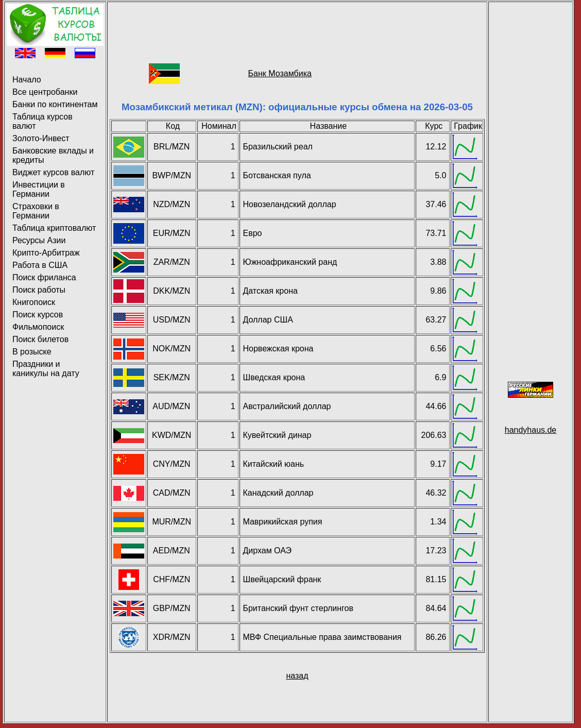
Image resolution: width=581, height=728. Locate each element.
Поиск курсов (38, 315)
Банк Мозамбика (280, 73)
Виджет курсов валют (53, 172)
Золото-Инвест (41, 138)
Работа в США (40, 265)
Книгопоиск (34, 302)
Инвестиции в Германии (39, 189)
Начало (27, 80)
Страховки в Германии (36, 211)
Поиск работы (39, 290)
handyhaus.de (531, 430)
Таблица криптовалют (54, 228)
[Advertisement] (297, 27)
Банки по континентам (55, 104)
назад (297, 676)
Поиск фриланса (44, 277)
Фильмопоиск (38, 327)
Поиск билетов (40, 339)
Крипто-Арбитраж (46, 253)
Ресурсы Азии (39, 240)
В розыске (32, 352)
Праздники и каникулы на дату (46, 369)
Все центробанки (45, 92)
